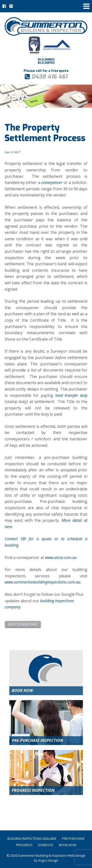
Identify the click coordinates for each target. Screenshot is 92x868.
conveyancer (52, 182)
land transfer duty (71, 395)
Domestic (46, 845)
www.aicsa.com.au (61, 557)
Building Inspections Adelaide (32, 838)
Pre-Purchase (73, 838)
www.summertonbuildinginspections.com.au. (43, 582)
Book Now (68, 845)
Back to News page (23, 624)
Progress (24, 845)
